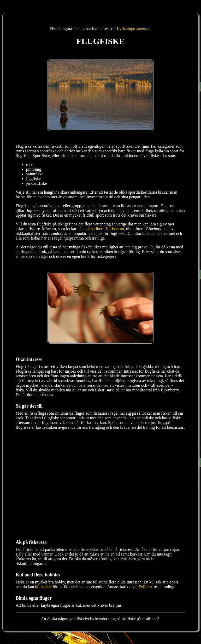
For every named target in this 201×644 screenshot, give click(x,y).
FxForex (146, 587)
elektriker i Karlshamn (105, 229)
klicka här (43, 587)
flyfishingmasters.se (134, 29)
